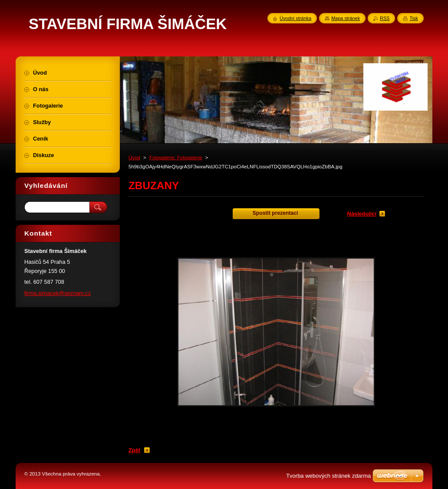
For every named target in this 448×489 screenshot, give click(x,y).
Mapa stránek (346, 18)
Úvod (134, 158)
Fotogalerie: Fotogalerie (176, 158)
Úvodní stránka (295, 18)
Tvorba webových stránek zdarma (328, 476)
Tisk (414, 18)
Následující (362, 214)
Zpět (134, 450)
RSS (385, 18)
